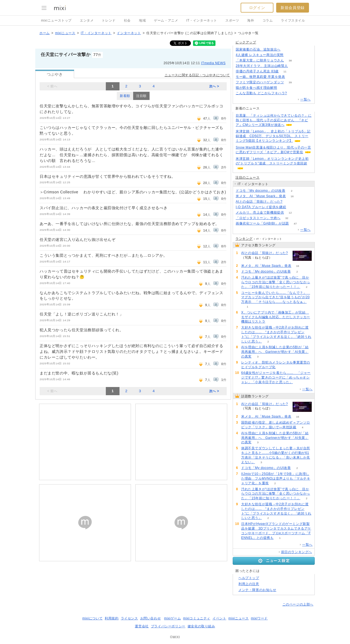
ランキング (244, 239)
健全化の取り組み (201, 626)
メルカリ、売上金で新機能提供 (260, 212)
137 (287, 50)
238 (283, 88)
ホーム (45, 33)
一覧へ (305, 99)
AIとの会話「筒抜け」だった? (259, 202)
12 (290, 213)
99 (289, 202)
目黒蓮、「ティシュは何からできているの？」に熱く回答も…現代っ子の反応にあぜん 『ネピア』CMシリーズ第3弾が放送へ (274, 120)
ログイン (257, 8)
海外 (251, 20)
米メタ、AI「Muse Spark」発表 (261, 196)
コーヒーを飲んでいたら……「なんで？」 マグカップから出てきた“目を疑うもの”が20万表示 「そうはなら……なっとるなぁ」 (276, 297)
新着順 (125, 96)
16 (292, 196)
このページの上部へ (298, 604)
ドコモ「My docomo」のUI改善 (260, 191)
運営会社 (142, 626)
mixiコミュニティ (197, 618)
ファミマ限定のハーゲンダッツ (260, 82)
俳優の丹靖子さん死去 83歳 (257, 71)
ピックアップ (246, 42)
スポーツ (232, 20)
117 (292, 207)
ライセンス (129, 618)
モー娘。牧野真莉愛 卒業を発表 (260, 77)
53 (291, 77)
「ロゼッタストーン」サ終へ (258, 218)
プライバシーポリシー (168, 626)
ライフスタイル (293, 20)
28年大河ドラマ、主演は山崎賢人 (262, 66)
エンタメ (87, 20)
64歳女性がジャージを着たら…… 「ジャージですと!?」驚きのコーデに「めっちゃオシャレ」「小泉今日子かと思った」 (276, 377)
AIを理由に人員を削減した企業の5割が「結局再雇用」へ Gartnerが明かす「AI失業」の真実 (275, 352)
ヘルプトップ (249, 578)
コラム (268, 20)
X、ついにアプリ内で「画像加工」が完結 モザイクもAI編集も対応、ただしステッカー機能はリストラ (276, 317)
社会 (127, 20)
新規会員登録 (293, 8)
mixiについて (92, 618)
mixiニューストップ (56, 20)
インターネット (129, 33)
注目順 (141, 96)
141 (293, 93)
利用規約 (112, 618)
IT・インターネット (202, 20)
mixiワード (259, 618)
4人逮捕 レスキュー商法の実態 (260, 55)
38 (290, 60)
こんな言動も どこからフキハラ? (261, 93)
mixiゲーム (173, 618)
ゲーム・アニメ (166, 20)
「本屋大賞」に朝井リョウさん (260, 60)
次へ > (214, 86)
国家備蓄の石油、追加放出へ (258, 49)
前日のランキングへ (297, 552)
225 (294, 66)
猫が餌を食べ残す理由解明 (256, 88)
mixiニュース (65, 33)
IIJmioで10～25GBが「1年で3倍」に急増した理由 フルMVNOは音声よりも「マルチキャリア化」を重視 (276, 478)
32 (287, 218)
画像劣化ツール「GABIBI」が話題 (262, 223)
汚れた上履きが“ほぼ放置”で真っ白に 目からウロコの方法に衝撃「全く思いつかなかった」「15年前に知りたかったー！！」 (276, 282)
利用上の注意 (249, 584)
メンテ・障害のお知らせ (257, 590)
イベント (219, 618)
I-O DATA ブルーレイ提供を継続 (261, 207)
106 (290, 55)
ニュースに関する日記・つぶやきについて (197, 75)
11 (285, 71)
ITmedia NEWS (213, 63)
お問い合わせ (151, 618)
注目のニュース (247, 178)
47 (295, 224)
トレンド (109, 20)
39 (290, 82)
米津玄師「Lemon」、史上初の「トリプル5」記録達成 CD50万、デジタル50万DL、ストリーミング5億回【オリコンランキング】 (273, 136)
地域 (142, 20)
